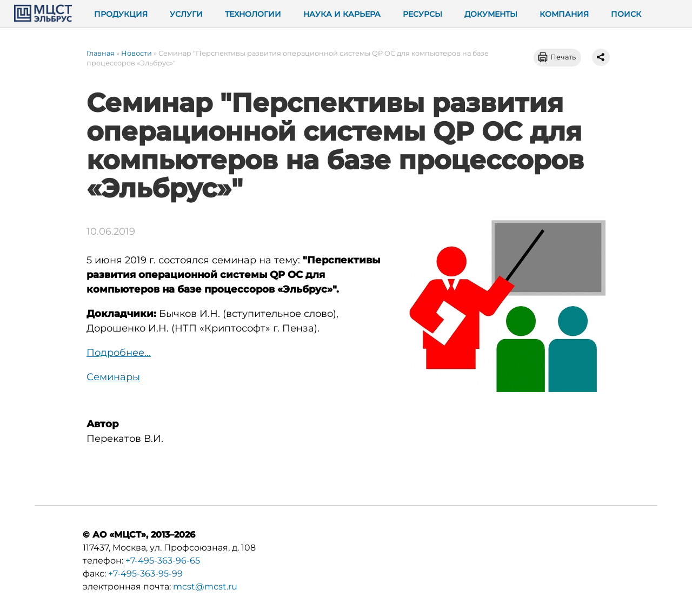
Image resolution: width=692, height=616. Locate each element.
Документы (491, 14)
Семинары (113, 377)
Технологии (253, 14)
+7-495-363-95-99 (145, 574)
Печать (563, 57)
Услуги (186, 14)
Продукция (121, 14)
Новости (137, 53)
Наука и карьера (342, 14)
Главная (101, 53)
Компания (564, 14)
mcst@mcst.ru (205, 587)
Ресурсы (422, 14)
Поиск (626, 14)
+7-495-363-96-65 (163, 561)
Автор (102, 424)
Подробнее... (119, 353)
